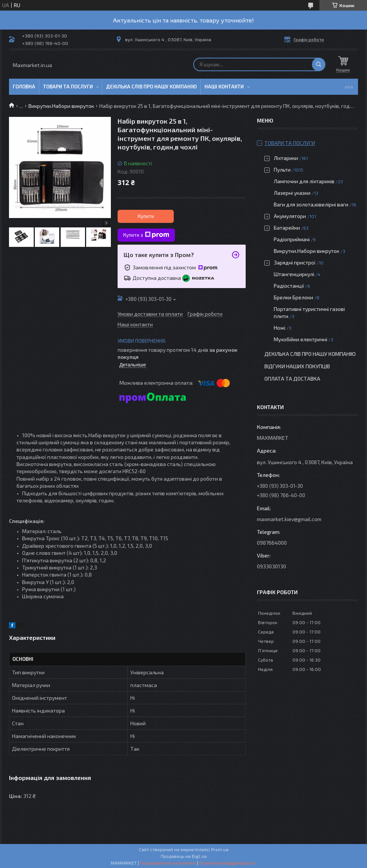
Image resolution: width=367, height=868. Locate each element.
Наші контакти (224, 87)
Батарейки (287, 228)
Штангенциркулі (294, 274)
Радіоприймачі (292, 239)
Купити (146, 216)
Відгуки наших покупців (297, 366)
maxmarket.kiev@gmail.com (289, 519)
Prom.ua (220, 849)
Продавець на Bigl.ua (184, 856)
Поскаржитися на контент (168, 863)
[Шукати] (319, 64)
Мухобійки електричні (301, 339)
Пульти (282, 170)
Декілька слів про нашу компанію (151, 87)
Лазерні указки (292, 193)
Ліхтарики (286, 158)
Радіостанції (289, 286)
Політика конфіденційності (228, 863)
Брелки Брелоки (293, 297)
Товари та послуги (68, 87)
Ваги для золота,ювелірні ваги (311, 204)
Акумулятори (290, 216)
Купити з (146, 235)
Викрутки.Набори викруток (61, 106)
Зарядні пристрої (295, 262)
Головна (24, 87)
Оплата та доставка (292, 379)
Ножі (280, 328)
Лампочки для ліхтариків (304, 181)
